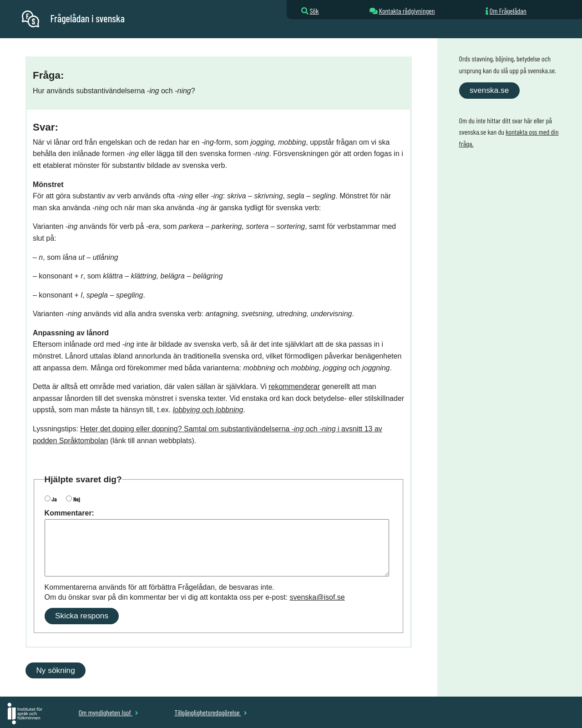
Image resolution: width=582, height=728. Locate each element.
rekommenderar (294, 387)
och (208, 410)
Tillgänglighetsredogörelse (210, 712)
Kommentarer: (69, 513)
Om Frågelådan (508, 11)
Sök (314, 11)
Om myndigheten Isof (109, 712)
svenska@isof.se (317, 597)
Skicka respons (82, 616)
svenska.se (489, 90)
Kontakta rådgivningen (407, 11)
